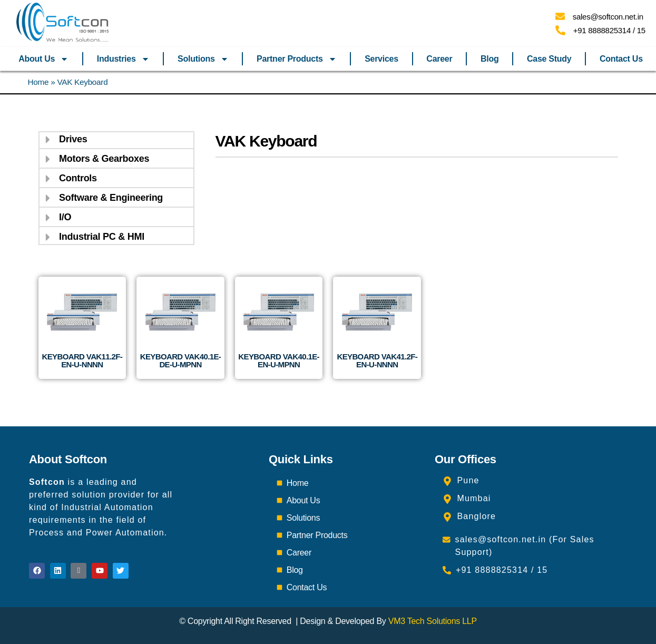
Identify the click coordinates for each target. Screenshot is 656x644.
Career (439, 59)
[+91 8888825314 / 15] (560, 30)
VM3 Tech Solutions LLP (433, 621)
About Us (43, 59)
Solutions (203, 59)
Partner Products (297, 59)
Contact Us (621, 59)
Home (38, 82)
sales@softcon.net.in (608, 17)
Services (381, 59)
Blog (489, 59)
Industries (123, 59)
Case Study (549, 59)
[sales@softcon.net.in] (560, 16)
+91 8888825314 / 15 (609, 30)
